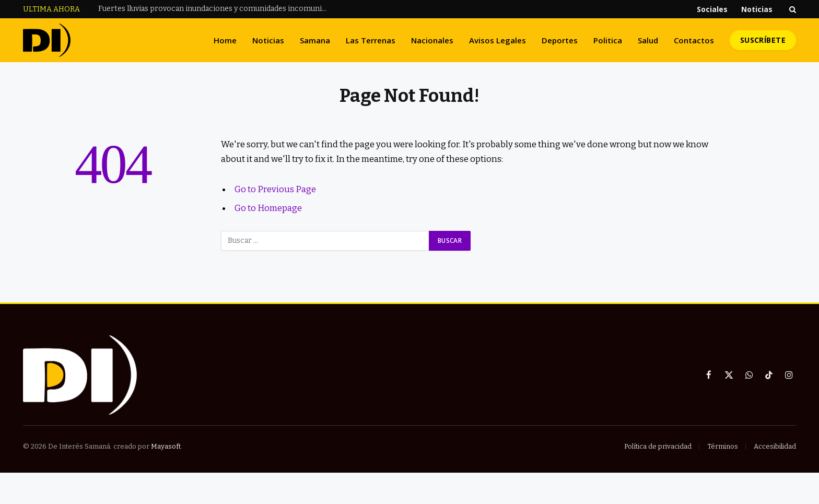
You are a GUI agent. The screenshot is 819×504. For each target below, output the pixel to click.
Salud (648, 40)
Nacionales (432, 40)
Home (225, 40)
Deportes (560, 40)
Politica (608, 40)
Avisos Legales (498, 40)
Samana (315, 40)
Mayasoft (166, 446)
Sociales (712, 9)
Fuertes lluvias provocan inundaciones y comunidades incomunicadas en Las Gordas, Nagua (216, 9)
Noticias (757, 9)
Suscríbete (763, 40)
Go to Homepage (268, 208)
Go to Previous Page (275, 189)
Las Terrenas (371, 40)
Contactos (694, 40)
